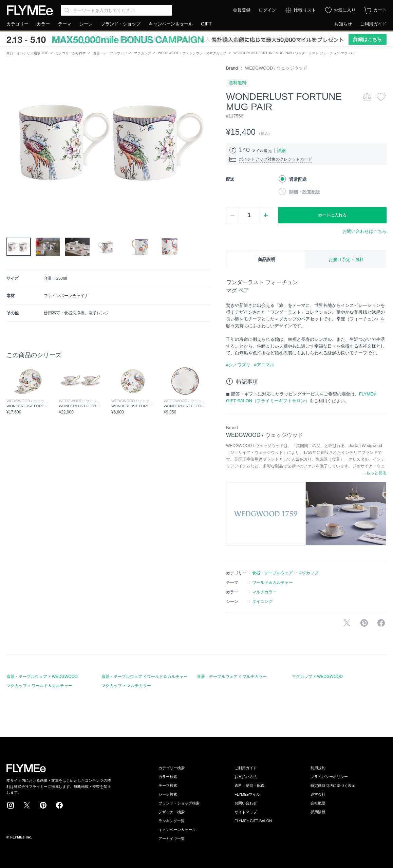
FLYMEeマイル (247, 794)
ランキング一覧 (172, 821)
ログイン (267, 10)
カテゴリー (17, 24)
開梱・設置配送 (305, 192)
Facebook (59, 805)
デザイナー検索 (172, 812)
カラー (43, 24)
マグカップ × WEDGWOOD (317, 677)
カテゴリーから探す (71, 53)
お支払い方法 (246, 777)
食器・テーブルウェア (110, 53)
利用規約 (318, 768)
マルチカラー (264, 592)
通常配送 (298, 179)
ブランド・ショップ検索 (179, 803)
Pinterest (43, 805)
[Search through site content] (116, 10)
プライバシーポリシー (329, 777)
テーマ (65, 24)
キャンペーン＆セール (171, 24)
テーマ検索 (168, 786)
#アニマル (264, 365)
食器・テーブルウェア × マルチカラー (232, 677)
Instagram (11, 805)
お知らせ (343, 24)
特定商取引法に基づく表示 (333, 786)
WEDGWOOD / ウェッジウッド (276, 68)
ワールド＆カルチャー (273, 583)
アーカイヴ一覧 (172, 838)
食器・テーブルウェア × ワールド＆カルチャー (145, 677)
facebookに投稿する (381, 623)
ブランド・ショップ (121, 24)
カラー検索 (168, 777)
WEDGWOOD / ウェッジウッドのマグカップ (192, 53)
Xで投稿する (347, 623)
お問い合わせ (246, 803)
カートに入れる (332, 215)
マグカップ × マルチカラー (126, 686)
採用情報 (318, 812)
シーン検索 (168, 794)
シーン (86, 24)
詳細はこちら (368, 39)
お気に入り (345, 10)
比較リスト (305, 10)
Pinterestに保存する (364, 623)
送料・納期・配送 (249, 786)
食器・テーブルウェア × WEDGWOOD (42, 677)
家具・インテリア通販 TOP (27, 53)
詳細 (281, 151)
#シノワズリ (238, 365)
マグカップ (143, 53)
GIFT (206, 24)
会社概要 (318, 803)
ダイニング (262, 602)
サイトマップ (246, 812)
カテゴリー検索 (172, 768)
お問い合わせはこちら (364, 231)
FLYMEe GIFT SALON (253, 821)
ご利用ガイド (373, 24)
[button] (12, 142)
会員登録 (242, 10)
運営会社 (318, 794)
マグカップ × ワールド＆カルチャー (39, 686)
